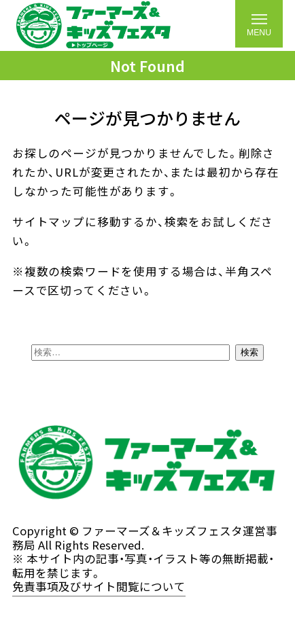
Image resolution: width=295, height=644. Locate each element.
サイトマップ (49, 221)
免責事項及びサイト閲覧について (99, 587)
